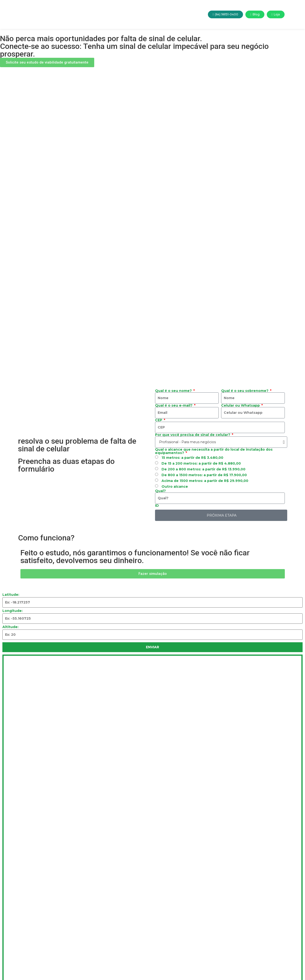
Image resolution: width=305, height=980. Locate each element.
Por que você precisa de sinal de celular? (193, 435)
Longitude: (12, 611)
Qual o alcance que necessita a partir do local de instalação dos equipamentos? (214, 451)
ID (157, 506)
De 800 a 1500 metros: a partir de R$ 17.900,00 (204, 475)
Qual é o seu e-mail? (174, 405)
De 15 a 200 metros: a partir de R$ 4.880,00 (201, 463)
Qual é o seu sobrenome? (245, 391)
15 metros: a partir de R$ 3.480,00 (192, 458)
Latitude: (11, 595)
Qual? (160, 491)
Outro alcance (175, 487)
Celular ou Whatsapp (241, 405)
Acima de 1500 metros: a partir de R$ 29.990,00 (205, 481)
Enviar (152, 647)
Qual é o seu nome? (174, 391)
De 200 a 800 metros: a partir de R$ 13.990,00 (203, 469)
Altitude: (10, 627)
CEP (159, 420)
